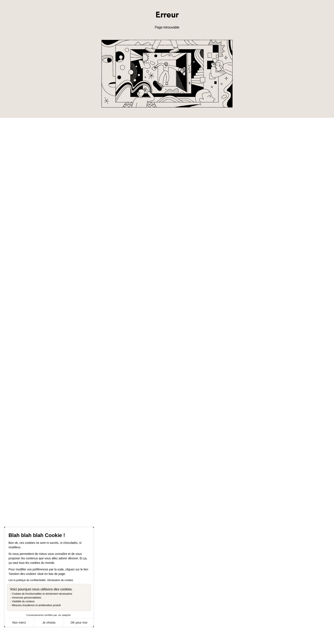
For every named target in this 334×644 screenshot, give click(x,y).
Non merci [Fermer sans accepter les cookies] (19, 623)
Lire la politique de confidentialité (27, 580)
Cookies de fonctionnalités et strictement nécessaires (42, 594)
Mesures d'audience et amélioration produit (36, 605)
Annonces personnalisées (27, 598)
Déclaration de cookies (60, 580)
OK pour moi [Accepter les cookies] (79, 623)
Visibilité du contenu (23, 601)
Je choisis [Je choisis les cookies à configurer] (49, 623)
